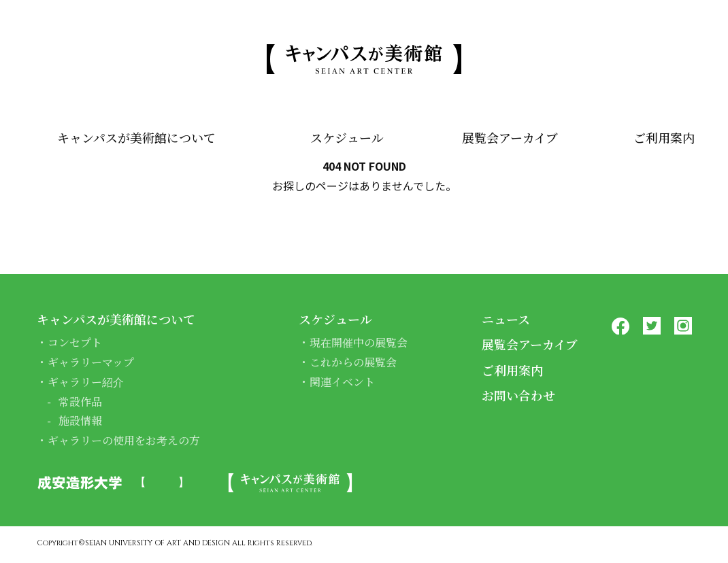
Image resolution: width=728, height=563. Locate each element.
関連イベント (342, 382)
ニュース (506, 319)
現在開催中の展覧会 (359, 342)
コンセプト (75, 342)
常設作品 (80, 402)
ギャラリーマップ (91, 362)
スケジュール (347, 137)
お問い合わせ (518, 395)
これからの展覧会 (353, 362)
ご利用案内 (664, 137)
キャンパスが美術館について (136, 137)
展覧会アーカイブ (510, 137)
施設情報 (80, 421)
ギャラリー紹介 (86, 382)
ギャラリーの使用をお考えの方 (124, 440)
